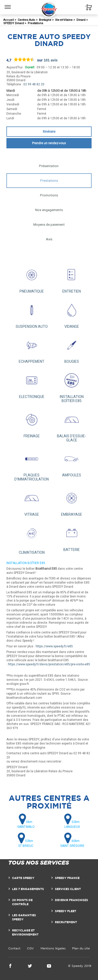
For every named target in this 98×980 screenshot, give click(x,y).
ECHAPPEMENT (32, 349)
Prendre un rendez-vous (49, 143)
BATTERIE (72, 537)
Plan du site (81, 948)
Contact (14, 948)
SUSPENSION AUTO (32, 314)
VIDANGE (72, 314)
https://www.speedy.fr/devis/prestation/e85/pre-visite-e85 (49, 664)
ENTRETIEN (72, 278)
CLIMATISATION (32, 538)
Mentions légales (53, 948)
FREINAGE (32, 423)
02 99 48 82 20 (34, 84)
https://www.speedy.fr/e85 (54, 646)
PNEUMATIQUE (32, 278)
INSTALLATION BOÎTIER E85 (72, 386)
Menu (8, 4)
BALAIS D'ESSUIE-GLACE (72, 425)
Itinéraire (49, 132)
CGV (30, 948)
